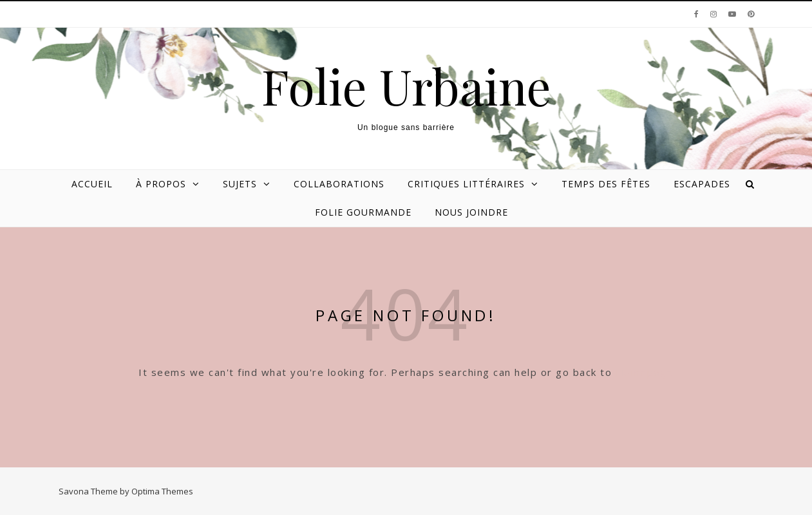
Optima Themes (162, 491)
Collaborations (339, 184)
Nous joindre (471, 212)
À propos (161, 184)
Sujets (240, 184)
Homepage (645, 372)
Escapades (702, 184)
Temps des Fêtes (606, 184)
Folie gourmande (363, 212)
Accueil (92, 184)
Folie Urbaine (406, 86)
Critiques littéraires (466, 184)
